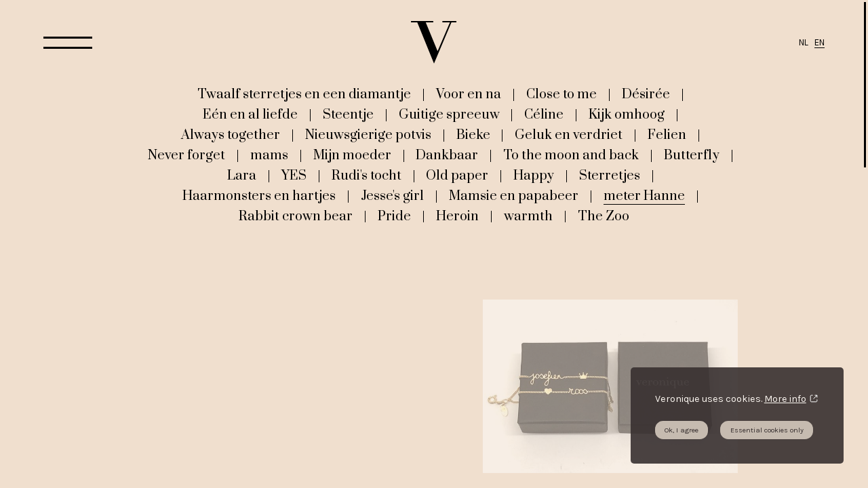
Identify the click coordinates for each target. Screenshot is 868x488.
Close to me (561, 94)
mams (269, 155)
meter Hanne (644, 196)
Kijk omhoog (627, 115)
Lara (242, 176)
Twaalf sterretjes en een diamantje (304, 94)
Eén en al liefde (250, 115)
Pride (394, 216)
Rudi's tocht (367, 176)
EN (820, 42)
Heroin (457, 216)
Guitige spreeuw (449, 115)
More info (785, 399)
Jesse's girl (392, 196)
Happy (534, 176)
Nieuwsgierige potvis (368, 135)
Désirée (646, 94)
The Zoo (604, 216)
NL (804, 42)
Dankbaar (447, 155)
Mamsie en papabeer (514, 196)
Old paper (457, 176)
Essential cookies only (767, 430)
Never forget (186, 155)
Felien (667, 135)
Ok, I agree (682, 430)
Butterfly (692, 155)
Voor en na (469, 94)
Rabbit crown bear (296, 216)
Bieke (473, 135)
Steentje (348, 115)
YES (294, 176)
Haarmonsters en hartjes (259, 196)
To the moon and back (571, 155)
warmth (528, 216)
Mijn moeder (352, 155)
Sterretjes (610, 176)
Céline (544, 115)
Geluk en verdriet (569, 135)
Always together (231, 135)
